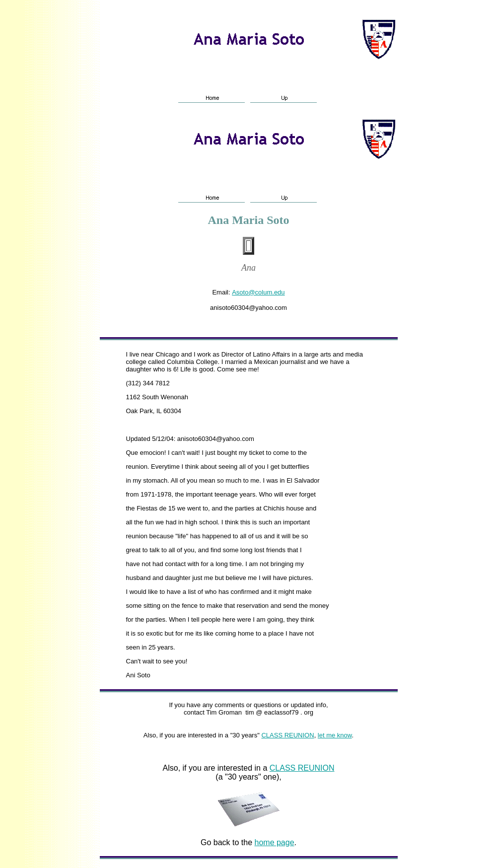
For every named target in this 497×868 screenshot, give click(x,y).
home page (275, 842)
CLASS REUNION (287, 735)
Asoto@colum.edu (258, 292)
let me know (335, 735)
